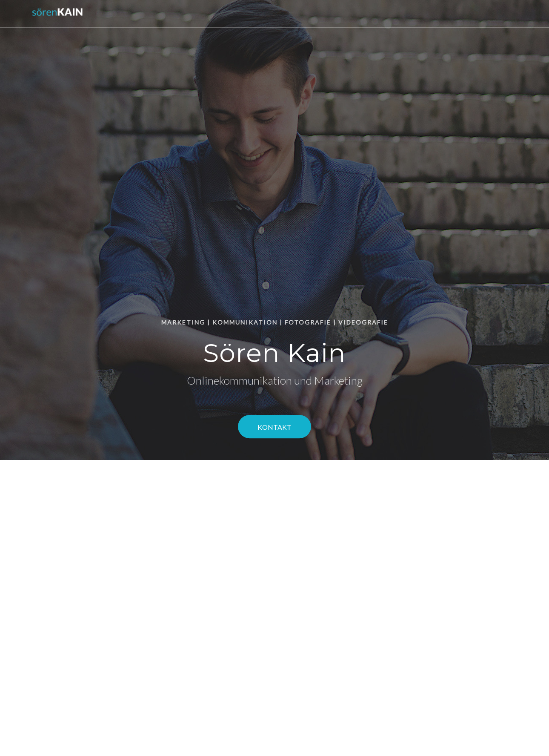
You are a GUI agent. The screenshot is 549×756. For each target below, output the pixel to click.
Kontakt (274, 427)
